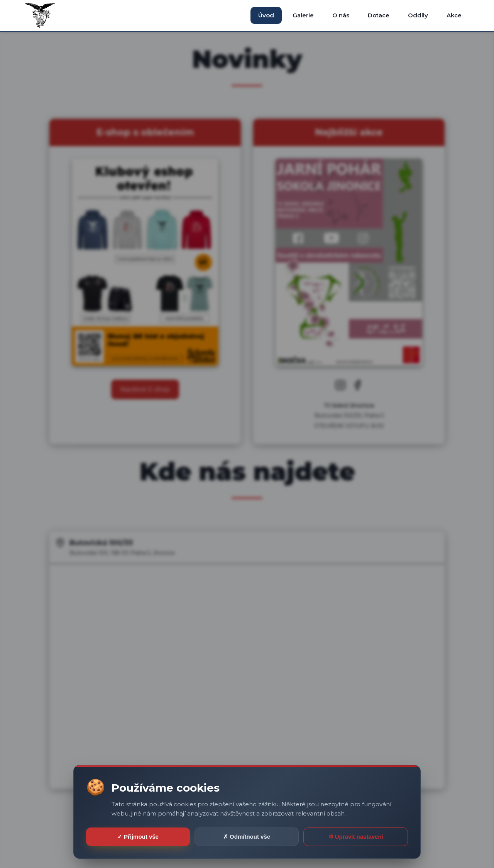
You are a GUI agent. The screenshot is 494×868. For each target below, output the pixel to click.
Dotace (379, 15)
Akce (454, 15)
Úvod (266, 15)
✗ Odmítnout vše (247, 837)
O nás (341, 15)
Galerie (303, 15)
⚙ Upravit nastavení (356, 837)
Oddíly (418, 15)
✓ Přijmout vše (138, 837)
